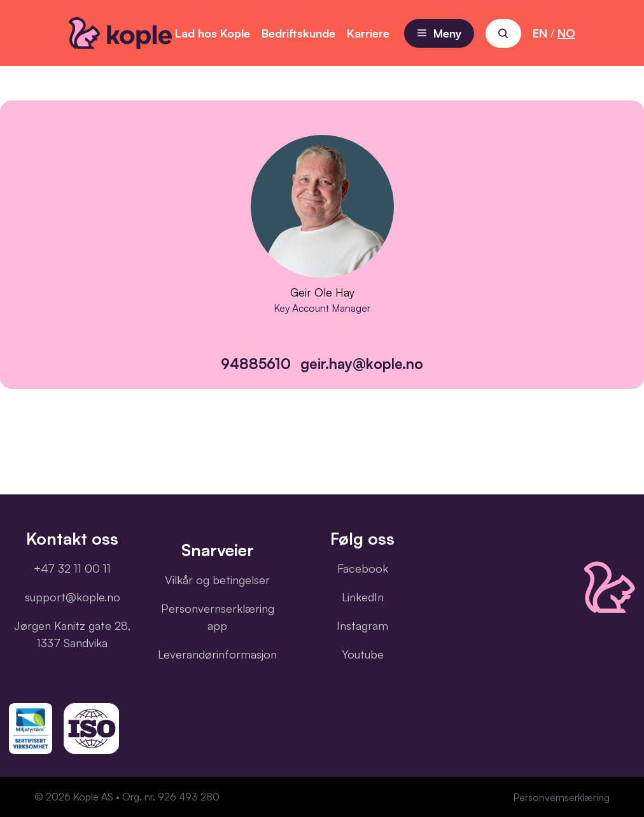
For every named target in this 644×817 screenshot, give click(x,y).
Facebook (363, 568)
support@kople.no (73, 597)
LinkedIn (363, 597)
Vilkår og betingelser (217, 580)
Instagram (362, 625)
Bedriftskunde (298, 33)
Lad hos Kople (213, 33)
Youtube (363, 654)
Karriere (368, 33)
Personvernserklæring (561, 797)
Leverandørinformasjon (217, 654)
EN (540, 33)
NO (566, 33)
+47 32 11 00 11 (72, 568)
